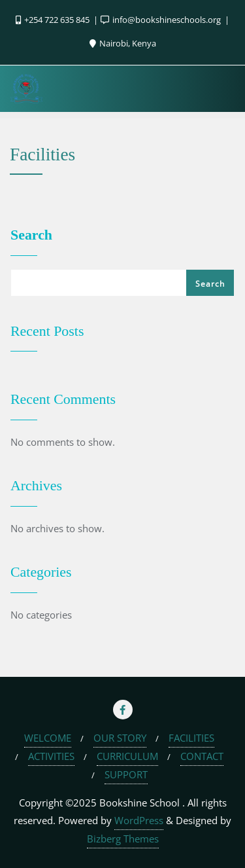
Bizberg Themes (123, 839)
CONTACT (202, 756)
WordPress (139, 820)
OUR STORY (120, 738)
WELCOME (48, 738)
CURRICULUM (127, 756)
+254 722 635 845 (54, 20)
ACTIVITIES (51, 756)
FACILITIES (191, 738)
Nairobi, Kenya (123, 43)
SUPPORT (126, 774)
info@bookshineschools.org (162, 20)
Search (31, 235)
